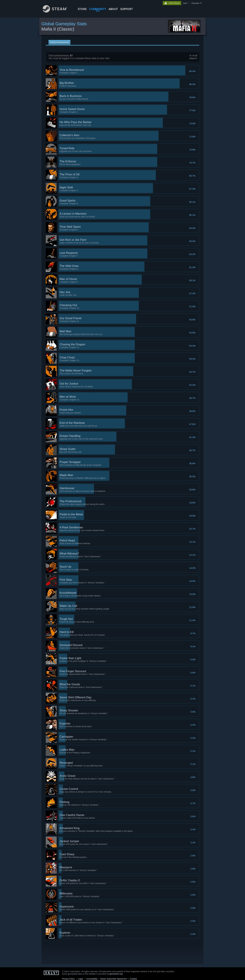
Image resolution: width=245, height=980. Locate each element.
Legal (80, 979)
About (113, 9)
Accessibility (92, 979)
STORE (82, 9)
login (185, 3)
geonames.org (116, 974)
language (195, 3)
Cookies (133, 979)
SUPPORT (127, 9)
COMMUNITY (98, 9)
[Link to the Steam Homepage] (58, 12)
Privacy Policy (68, 979)
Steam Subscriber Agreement (114, 979)
